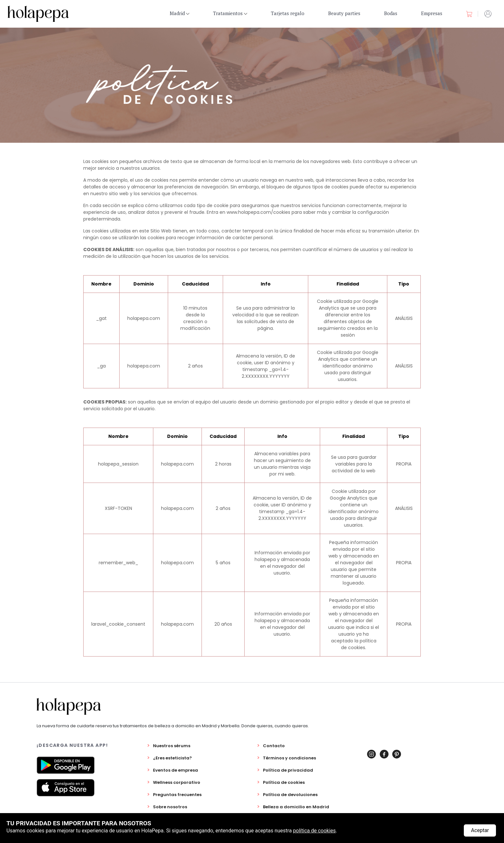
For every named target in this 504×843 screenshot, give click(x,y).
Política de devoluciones (290, 795)
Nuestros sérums (172, 746)
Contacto (274, 746)
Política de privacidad (288, 770)
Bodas (391, 13)
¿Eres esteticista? (172, 758)
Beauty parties (344, 13)
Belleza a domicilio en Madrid (296, 807)
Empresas (432, 13)
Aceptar (480, 830)
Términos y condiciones (289, 758)
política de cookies (315, 831)
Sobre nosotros (170, 807)
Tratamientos (230, 13)
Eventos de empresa (175, 770)
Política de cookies (284, 782)
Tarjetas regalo (288, 13)
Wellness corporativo (177, 782)
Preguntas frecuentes (177, 795)
